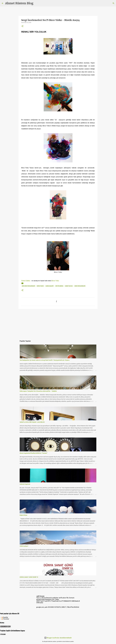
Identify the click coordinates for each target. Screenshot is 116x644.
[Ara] (36, 3)
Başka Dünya (23, 515)
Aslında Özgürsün (25, 484)
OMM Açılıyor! (24, 546)
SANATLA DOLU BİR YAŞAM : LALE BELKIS (32, 422)
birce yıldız (40, 286)
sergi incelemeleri (80, 286)
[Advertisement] (58, 324)
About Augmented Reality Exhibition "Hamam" (34, 453)
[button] (22, 26)
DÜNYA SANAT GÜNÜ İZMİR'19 (29, 577)
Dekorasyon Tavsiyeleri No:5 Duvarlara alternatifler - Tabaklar (38, 391)
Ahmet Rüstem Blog (19, 3)
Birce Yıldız (55, 281)
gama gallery (50, 286)
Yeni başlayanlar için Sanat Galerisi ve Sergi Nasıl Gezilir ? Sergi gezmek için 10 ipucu (45, 360)
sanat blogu (69, 286)
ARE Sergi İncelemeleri (28, 286)
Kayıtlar (5, 617)
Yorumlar (5, 619)
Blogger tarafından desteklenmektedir (58, 638)
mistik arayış (59, 286)
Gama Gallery (26, 281)
